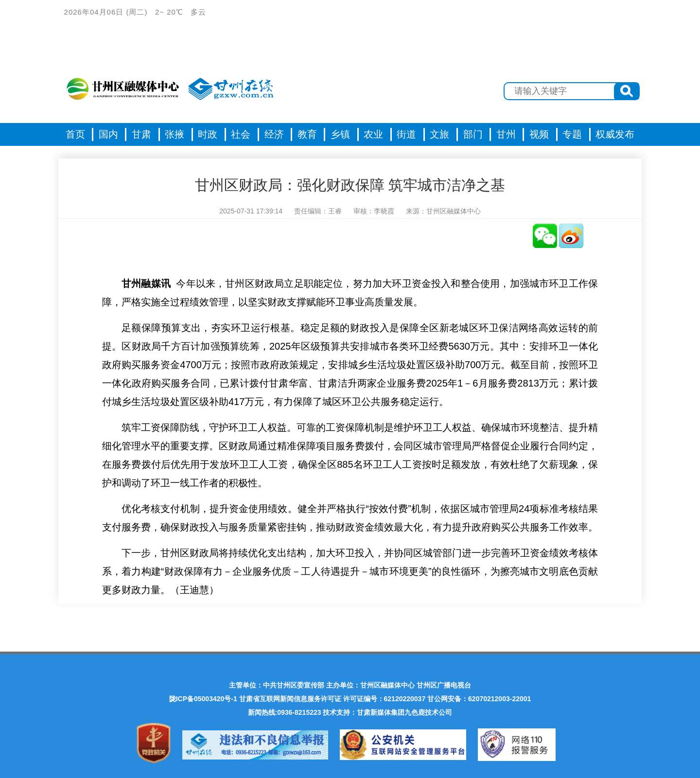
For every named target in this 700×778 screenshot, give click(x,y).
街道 (406, 134)
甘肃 (141, 134)
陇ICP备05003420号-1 (203, 699)
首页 (75, 134)
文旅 (439, 134)
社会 (241, 134)
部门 (473, 134)
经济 (274, 134)
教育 (307, 134)
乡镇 (340, 134)
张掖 (175, 134)
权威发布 (615, 134)
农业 (373, 134)
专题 (572, 134)
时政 (208, 134)
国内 (108, 134)
